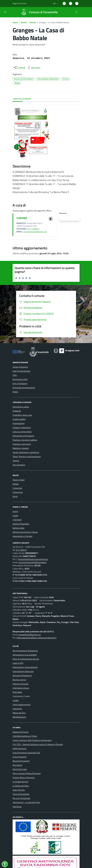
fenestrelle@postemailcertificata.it (33, 559)
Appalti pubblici (19, 419)
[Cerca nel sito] (76, 12)
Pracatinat (17, 807)
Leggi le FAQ (18, 663)
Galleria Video (18, 528)
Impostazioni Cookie (21, 696)
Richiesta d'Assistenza (22, 675)
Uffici (15, 375)
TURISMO (22, 218)
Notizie (33, 22)
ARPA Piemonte (19, 749)
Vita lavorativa (19, 465)
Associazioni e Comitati (22, 536)
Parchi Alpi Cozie (20, 769)
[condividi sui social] (19, 67)
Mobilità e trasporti (21, 448)
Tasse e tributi (19, 480)
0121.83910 (21, 550)
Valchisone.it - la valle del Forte (26, 802)
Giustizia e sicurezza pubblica (25, 440)
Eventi (15, 511)
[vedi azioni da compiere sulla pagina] (34, 67)
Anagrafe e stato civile (22, 415)
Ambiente (17, 411)
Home (15, 22)
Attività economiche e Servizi (25, 532)
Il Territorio (17, 520)
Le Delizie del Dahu (21, 786)
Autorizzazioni (19, 423)
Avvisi (15, 496)
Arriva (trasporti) (20, 757)
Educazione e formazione (23, 436)
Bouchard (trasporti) (21, 761)
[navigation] (5, 12)
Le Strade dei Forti (20, 782)
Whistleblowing (19, 717)
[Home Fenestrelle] (38, 12)
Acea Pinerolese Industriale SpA (26, 753)
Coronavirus (18, 492)
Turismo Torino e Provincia (24, 778)
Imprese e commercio (22, 444)
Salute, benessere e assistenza (26, 452)
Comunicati (17, 488)
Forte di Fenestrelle (21, 794)
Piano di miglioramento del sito (26, 659)
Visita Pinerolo (19, 790)
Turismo (16, 461)
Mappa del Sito (19, 713)
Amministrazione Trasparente (25, 651)
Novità (24, 22)
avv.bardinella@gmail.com (30, 635)
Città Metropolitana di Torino (25, 736)
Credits (16, 700)
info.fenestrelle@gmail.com (35, 232)
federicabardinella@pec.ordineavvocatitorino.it (37, 638)
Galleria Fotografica (21, 524)
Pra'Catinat (17, 765)
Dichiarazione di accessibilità (25, 655)
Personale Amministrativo (24, 388)
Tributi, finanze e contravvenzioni (27, 456)
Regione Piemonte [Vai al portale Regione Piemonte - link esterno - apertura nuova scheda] (19, 3)
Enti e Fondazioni (20, 383)
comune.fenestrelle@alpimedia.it (33, 562)
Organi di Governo (20, 367)
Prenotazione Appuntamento (25, 667)
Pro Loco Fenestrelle (21, 798)
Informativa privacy (21, 688)
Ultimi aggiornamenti (22, 704)
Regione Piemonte (21, 732)
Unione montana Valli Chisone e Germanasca (32, 740)
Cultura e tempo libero (22, 432)
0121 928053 (33, 229)
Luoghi (15, 515)
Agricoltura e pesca (21, 407)
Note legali (17, 692)
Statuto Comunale (21, 684)
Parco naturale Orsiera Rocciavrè (27, 773)
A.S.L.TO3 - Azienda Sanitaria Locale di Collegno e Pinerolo (38, 744)
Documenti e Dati (20, 379)
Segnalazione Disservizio (23, 671)
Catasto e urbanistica (22, 427)
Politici (15, 392)
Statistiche (17, 709)
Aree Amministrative (21, 371)
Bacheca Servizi (19, 680)
